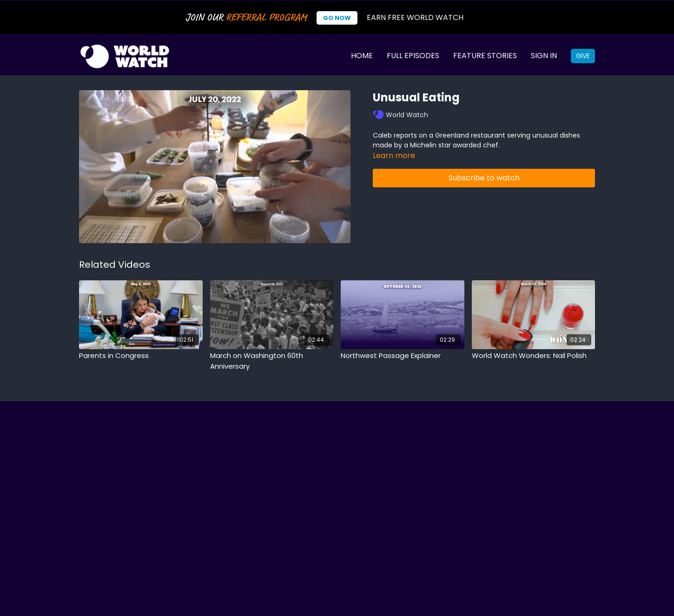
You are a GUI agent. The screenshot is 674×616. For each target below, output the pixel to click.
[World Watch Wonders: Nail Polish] (534, 356)
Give (583, 56)
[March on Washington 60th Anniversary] (272, 361)
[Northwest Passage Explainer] (403, 356)
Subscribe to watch (484, 178)
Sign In (544, 56)
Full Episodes (413, 56)
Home (362, 56)
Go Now (337, 18)
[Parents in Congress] (141, 356)
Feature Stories (485, 56)
